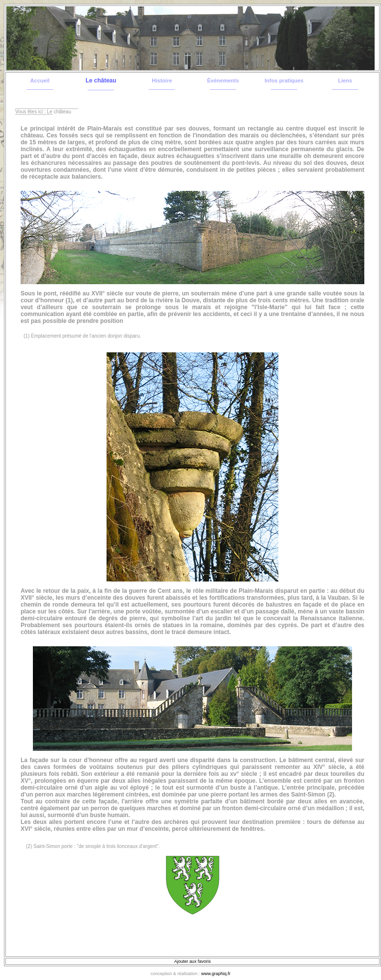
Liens (345, 80)
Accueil (40, 80)
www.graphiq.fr (216, 974)
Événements (223, 80)
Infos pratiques (284, 80)
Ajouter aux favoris (193, 961)
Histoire (162, 80)
